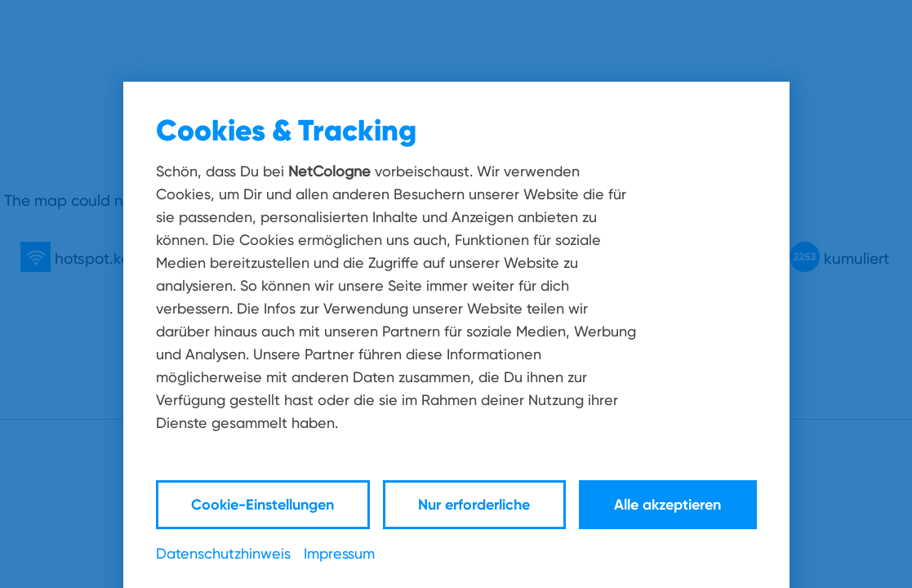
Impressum (339, 553)
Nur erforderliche (474, 504)
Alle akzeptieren (667, 504)
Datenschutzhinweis (223, 553)
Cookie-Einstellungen (262, 504)
